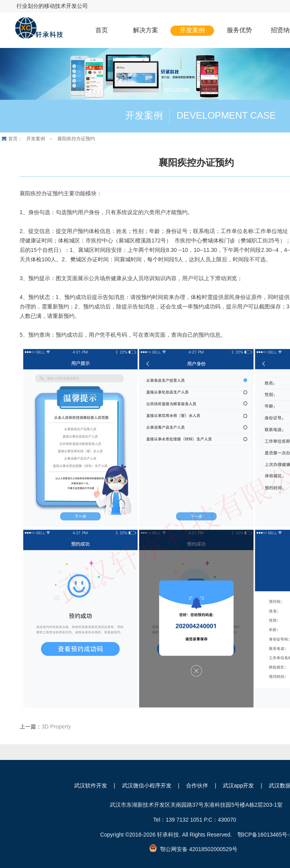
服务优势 (239, 30)
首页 (102, 30)
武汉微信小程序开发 (147, 785)
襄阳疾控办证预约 (76, 139)
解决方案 (146, 30)
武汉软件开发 (91, 785)
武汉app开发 (238, 785)
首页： (15, 139)
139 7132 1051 (184, 820)
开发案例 (192, 30)
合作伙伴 (197, 785)
